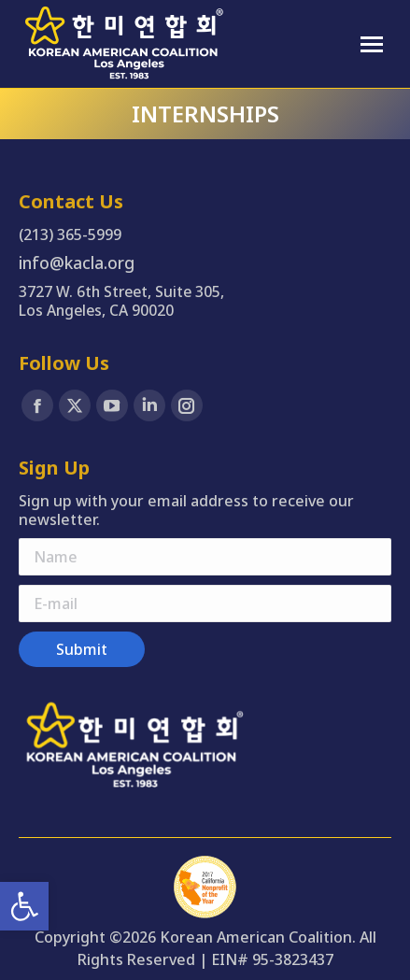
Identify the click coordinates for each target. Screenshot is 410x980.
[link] (24, 906)
